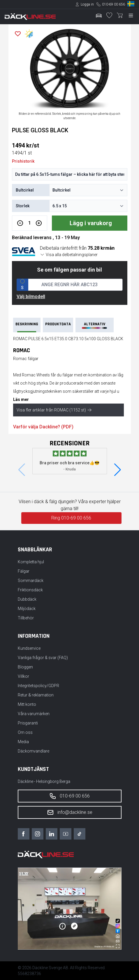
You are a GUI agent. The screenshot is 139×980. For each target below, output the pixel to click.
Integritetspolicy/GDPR (38, 686)
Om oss (25, 732)
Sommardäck (31, 581)
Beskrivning (27, 327)
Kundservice (29, 648)
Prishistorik (23, 161)
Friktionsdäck (30, 590)
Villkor (23, 676)
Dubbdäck (27, 599)
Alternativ (94, 325)
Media (23, 742)
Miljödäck (27, 609)
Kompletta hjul (31, 562)
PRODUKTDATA (58, 324)
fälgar (68, 375)
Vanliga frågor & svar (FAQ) (43, 658)
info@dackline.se (70, 812)
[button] (118, 470)
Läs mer (21, 399)
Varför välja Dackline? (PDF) (43, 427)
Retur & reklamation (36, 695)
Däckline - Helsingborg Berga (44, 781)
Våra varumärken (34, 714)
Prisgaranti (28, 723)
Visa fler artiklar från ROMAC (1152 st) (54, 410)
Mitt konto (27, 704)
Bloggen (25, 667)
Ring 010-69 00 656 (71, 518)
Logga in (87, 4)
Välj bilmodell (31, 297)
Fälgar (24, 571)
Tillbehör (26, 618)
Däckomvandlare (34, 751)
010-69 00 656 (114, 4)
